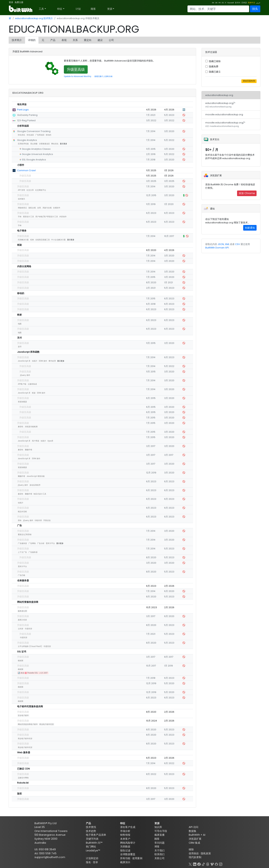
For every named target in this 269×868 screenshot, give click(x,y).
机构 (32, 240)
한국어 (238, 3)
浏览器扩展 (195, 839)
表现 (64, 40)
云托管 (21, 629)
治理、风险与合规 (44, 208)
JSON (221, 244)
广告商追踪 (40, 135)
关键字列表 (92, 839)
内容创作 (63, 217)
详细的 (32, 40)
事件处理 (52, 361)
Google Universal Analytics (37, 154)
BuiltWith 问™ (94, 843)
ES (223, 3)
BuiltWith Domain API (217, 248)
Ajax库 (50, 441)
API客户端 (22, 384)
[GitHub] (216, 864)
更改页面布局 (249, 81)
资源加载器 (22, 402)
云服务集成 (32, 384)
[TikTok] (203, 864)
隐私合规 (32, 208)
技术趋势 (91, 831)
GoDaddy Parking (27, 115)
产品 (53, 40)
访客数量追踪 (44, 144)
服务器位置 (22, 611)
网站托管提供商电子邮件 (28, 724)
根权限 (21, 661)
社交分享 (30, 190)
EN (213, 3)
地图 (20, 324)
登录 (11, 2)
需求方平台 (50, 543)
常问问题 (159, 843)
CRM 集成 (194, 843)
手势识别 (47, 520)
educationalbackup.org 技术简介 (34, 18)
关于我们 (159, 850)
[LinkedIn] (195, 864)
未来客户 (125, 839)
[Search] (218, 9)
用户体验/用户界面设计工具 (47, 217)
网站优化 (55, 144)
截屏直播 (159, 835)
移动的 (49, 135)
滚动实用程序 (35, 485)
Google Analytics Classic (36, 149)
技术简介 (17, 40)
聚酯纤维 (29, 450)
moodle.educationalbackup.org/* (225, 124)
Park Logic (23, 110)
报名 (88, 862)
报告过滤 (125, 850)
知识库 (158, 827)
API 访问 (193, 827)
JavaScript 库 (24, 361)
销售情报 (125, 835)
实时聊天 (21, 199)
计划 (78, 9)
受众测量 (34, 144)
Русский (231, 3)
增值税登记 (22, 208)
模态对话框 (22, 512)
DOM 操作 (43, 361)
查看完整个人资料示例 (103, 76)
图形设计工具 (29, 217)
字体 (20, 217)
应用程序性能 (23, 144)
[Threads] (208, 864)
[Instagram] (221, 864)
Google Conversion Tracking (34, 131)
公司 (111, 40)
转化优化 (21, 135)
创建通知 (250, 228)
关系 (75, 40)
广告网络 (32, 543)
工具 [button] (41, 9)
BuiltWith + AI (197, 835)
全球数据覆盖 (128, 854)
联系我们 (159, 854)
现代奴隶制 (195, 857)
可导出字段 (161, 831)
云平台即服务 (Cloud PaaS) (30, 646)
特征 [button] (60, 9)
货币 (20, 347)
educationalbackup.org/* (220, 105)
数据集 (193, 831)
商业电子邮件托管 (47, 724)
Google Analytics (27, 140)
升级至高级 (76, 69)
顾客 (93, 9)
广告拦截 (21, 575)
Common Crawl (26, 170)
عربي (258, 3)
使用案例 (137, 858)
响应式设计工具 (40, 494)
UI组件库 (38, 520)
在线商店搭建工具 (43, 240)
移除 (191, 849)
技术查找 (91, 827)
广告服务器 (22, 543)
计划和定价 (92, 858)
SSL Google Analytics (34, 160)
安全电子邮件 (23, 715)
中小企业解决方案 (58, 240)
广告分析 (41, 543)
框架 (34, 393)
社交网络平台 (41, 190)
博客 (157, 847)
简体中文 (251, 3)
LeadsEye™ (93, 850)
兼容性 (21, 427)
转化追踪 (30, 135)
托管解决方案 (23, 240)
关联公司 (159, 858)
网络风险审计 (128, 843)
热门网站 (91, 847)
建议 (100, 40)
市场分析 (125, 831)
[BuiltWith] (21, 9)
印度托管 (29, 629)
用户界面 (36, 441)
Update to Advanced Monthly (78, 76)
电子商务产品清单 (96, 835)
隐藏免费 (214, 66)
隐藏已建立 (215, 72)
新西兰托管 (22, 620)
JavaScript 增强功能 (36, 476)
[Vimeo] (212, 864)
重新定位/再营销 (25, 534)
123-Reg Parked (26, 120)
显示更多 (64, 144)
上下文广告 (22, 552)
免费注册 (19, 2)
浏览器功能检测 (31, 427)
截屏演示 (125, 862)
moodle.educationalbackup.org (224, 114)
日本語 (244, 3)
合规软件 (57, 208)
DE (216, 3)
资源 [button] (110, 9)
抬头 (255, 9)
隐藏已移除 (215, 61)
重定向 (88, 40)
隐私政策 (206, 853)
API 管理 (21, 190)
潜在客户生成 (128, 827)
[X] (190, 864)
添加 (247, 193)
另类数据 (125, 847)
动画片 (35, 361)
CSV (238, 244)
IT (226, 3)
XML (227, 244)
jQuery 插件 (25, 375)
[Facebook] (199, 864)
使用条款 (194, 853)
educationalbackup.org (219, 95)
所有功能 (125, 858)
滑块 (20, 520)
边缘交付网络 (23, 778)
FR (220, 3)
